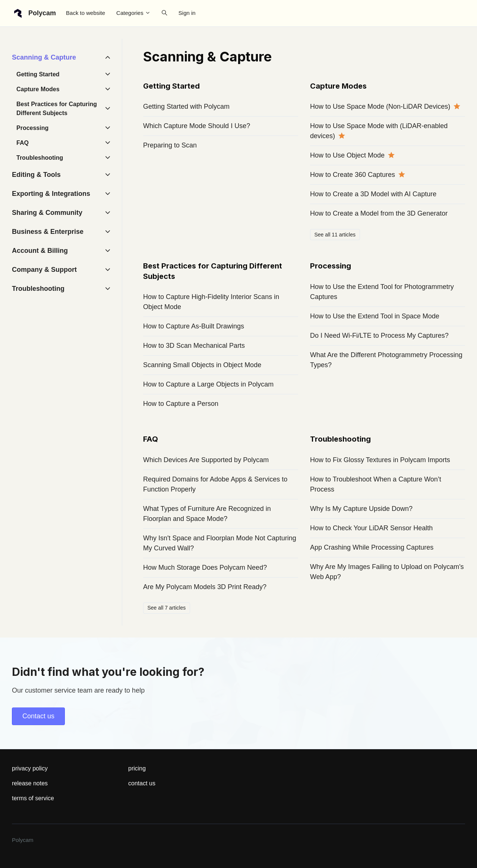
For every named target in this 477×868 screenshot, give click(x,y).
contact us (142, 783)
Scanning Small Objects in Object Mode (202, 365)
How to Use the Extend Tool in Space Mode (375, 316)
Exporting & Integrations (51, 194)
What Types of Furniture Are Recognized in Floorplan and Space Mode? (207, 514)
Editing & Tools (36, 175)
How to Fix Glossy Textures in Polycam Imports (380, 460)
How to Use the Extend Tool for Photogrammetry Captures (382, 292)
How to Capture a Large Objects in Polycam (208, 384)
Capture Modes (338, 86)
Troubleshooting (340, 439)
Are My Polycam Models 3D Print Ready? (205, 587)
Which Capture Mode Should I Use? (197, 126)
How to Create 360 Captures (353, 175)
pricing (137, 768)
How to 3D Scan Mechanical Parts (194, 346)
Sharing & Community (47, 213)
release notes (30, 783)
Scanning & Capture (44, 57)
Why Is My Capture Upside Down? (361, 509)
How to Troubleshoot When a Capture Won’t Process (376, 484)
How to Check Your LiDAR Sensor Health (371, 528)
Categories (133, 13)
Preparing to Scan (170, 145)
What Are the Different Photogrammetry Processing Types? (386, 360)
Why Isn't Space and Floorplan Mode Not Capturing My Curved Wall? (220, 543)
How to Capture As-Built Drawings (194, 326)
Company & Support (44, 270)
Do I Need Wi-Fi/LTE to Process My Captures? (379, 336)
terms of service (33, 798)
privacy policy (30, 768)
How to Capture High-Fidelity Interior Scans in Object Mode (211, 302)
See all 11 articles (335, 235)
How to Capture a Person (181, 404)
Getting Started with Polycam (186, 106)
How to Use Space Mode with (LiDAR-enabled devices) (379, 131)
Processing (331, 266)
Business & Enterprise (48, 232)
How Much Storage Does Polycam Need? (205, 567)
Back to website (86, 13)
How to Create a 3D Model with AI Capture (373, 194)
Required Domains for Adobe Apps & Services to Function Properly (215, 484)
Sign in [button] (187, 13)
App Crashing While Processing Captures (372, 547)
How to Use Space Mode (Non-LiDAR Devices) (380, 106)
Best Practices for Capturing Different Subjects (57, 109)
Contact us (38, 716)
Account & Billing (40, 251)
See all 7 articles (167, 608)
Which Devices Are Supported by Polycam (206, 460)
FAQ (151, 439)
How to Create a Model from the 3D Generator (379, 213)
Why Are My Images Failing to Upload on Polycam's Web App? (387, 572)
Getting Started (171, 86)
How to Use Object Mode (347, 155)
